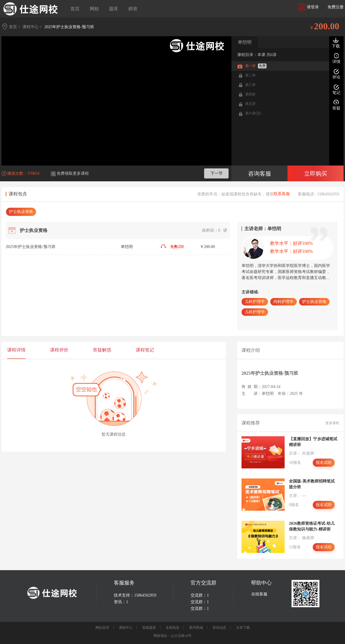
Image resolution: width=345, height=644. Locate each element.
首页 (75, 9)
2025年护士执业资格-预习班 (69, 27)
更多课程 (332, 423)
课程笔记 (145, 350)
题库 (114, 9)
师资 (133, 9)
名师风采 (172, 628)
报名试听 (324, 463)
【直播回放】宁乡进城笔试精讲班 (313, 442)
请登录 (308, 7)
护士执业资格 (21, 212)
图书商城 (196, 628)
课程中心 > (32, 27)
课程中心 (126, 628)
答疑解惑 (102, 350)
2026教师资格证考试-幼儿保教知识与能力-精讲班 (312, 526)
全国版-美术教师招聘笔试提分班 (312, 484)
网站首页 (102, 628)
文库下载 (243, 628)
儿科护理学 (255, 302)
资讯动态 (219, 628)
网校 (94, 9)
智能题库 (149, 628)
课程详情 (16, 350)
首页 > (15, 27)
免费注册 (336, 7)
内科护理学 (283, 302)
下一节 (216, 173)
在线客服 (259, 594)
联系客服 (282, 194)
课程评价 (59, 350)
